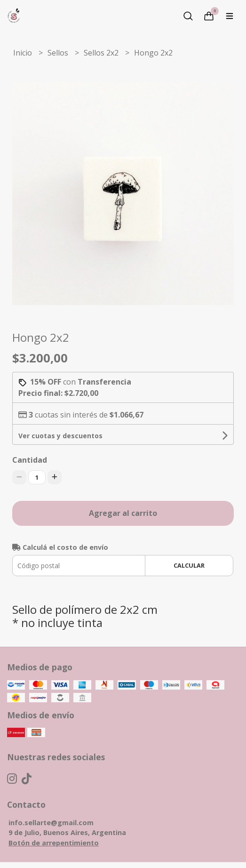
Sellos (59, 53)
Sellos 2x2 (102, 53)
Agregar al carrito (123, 513)
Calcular (189, 565)
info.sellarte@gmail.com (51, 823)
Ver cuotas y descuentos (60, 436)
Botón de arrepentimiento (54, 843)
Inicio (24, 53)
